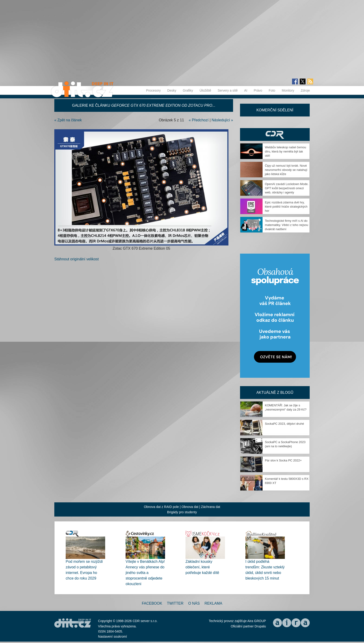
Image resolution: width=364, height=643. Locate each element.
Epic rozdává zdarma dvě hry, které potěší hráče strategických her (286, 207)
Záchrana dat (211, 507)
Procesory (153, 90)
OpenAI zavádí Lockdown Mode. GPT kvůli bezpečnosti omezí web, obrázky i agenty (287, 188)
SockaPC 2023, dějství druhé (284, 424)
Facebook (152, 603)
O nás (194, 603)
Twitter (175, 603)
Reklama (213, 603)
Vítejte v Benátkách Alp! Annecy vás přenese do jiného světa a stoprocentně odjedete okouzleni (145, 573)
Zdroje (305, 90)
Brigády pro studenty (182, 512)
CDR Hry (275, 134)
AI (246, 90)
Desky (172, 90)
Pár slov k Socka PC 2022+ (283, 460)
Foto (272, 90)
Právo (258, 90)
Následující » (223, 120)
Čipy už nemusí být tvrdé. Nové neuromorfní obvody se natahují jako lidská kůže (286, 170)
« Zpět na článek (68, 120)
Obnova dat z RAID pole (161, 507)
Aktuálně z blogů (275, 393)
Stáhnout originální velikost (76, 259)
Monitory (288, 90)
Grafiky (188, 90)
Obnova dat (190, 507)
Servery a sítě (227, 90)
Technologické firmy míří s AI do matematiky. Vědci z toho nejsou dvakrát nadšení (286, 225)
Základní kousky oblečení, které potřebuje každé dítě (202, 567)
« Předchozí (199, 120)
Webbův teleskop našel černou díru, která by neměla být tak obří (286, 151)
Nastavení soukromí (112, 636)
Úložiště (205, 90)
